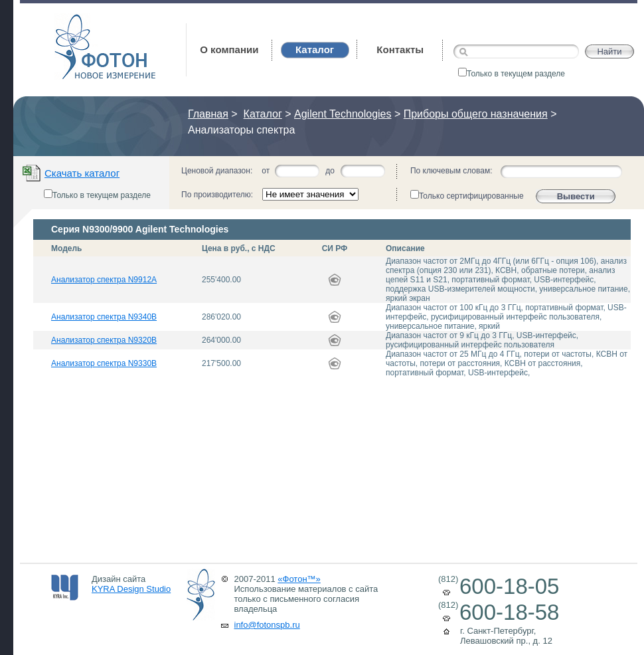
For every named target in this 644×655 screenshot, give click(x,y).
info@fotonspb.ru (267, 625)
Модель (66, 248)
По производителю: (217, 195)
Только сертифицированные (467, 195)
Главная (208, 114)
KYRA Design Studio (131, 589)
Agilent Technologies (343, 114)
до (330, 171)
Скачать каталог (82, 173)
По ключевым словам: (451, 171)
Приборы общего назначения (476, 114)
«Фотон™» (299, 579)
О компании (229, 49)
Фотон (72, 20)
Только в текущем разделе (512, 74)
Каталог (263, 114)
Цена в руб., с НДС (239, 248)
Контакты (400, 49)
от (266, 171)
